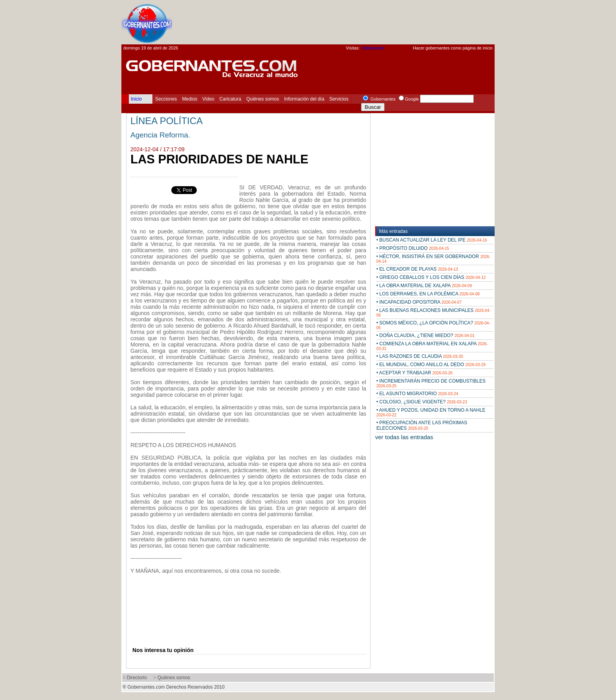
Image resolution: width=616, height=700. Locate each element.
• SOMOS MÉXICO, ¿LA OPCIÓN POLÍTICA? (433, 325)
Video (208, 99)
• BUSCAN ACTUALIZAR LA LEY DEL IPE (432, 240)
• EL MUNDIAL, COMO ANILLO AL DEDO (431, 365)
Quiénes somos (263, 99)
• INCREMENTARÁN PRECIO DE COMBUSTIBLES (431, 383)
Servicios (339, 99)
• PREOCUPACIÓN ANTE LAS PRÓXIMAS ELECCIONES (422, 425)
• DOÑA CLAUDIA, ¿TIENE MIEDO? (425, 335)
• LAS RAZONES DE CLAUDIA (420, 356)
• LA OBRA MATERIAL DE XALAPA (424, 286)
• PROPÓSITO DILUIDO (413, 248)
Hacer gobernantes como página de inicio (453, 48)
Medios (190, 99)
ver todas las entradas (404, 437)
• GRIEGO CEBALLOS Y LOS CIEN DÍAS (431, 277)
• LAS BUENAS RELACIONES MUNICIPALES (434, 312)
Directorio (137, 678)
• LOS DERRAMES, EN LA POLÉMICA (428, 294)
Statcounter (373, 48)
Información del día (304, 99)
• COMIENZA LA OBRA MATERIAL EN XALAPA (432, 346)
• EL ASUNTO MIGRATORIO (417, 394)
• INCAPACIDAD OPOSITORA (419, 302)
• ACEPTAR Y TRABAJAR (414, 373)
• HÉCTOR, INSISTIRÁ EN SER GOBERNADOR (433, 259)
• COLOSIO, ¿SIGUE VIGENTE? (422, 402)
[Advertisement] (352, 22)
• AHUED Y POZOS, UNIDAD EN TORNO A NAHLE (431, 412)
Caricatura (230, 99)
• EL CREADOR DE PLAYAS (417, 269)
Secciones (166, 99)
